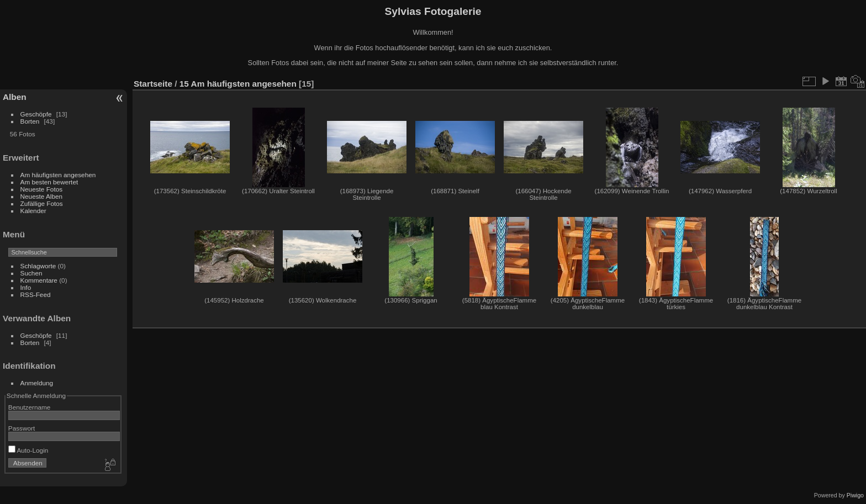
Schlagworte (38, 266)
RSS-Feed (36, 295)
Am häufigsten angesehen (58, 175)
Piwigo (855, 495)
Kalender (33, 211)
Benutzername (30, 407)
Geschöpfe (36, 114)
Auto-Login (28, 450)
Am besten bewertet (49, 182)
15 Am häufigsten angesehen (238, 84)
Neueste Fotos (42, 189)
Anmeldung (37, 383)
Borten (30, 121)
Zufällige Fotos (42, 203)
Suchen (31, 273)
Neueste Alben (42, 196)
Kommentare (39, 280)
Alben (15, 97)
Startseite (153, 84)
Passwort (22, 428)
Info (26, 287)
